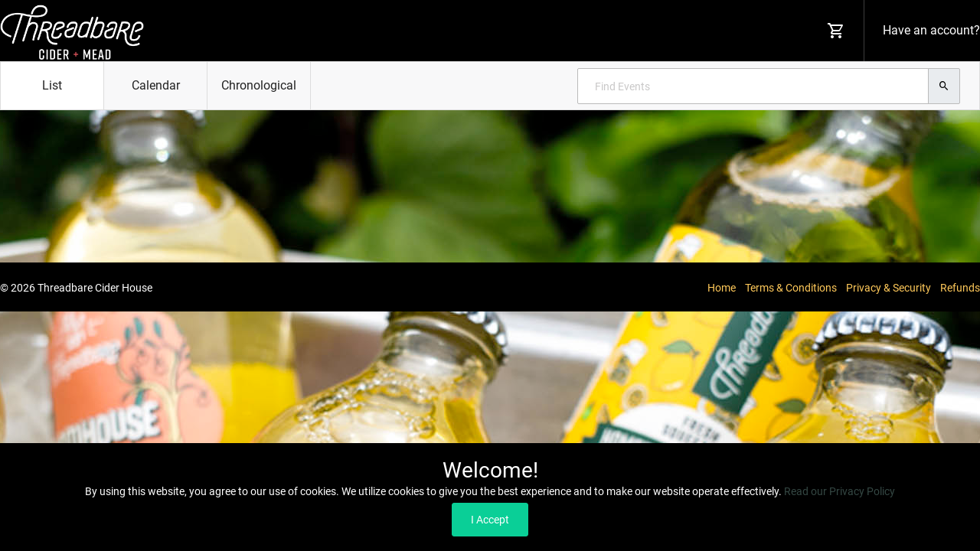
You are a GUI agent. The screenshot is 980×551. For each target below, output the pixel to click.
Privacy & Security (889, 288)
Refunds (960, 288)
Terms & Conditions (791, 288)
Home (722, 288)
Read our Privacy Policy (840, 491)
